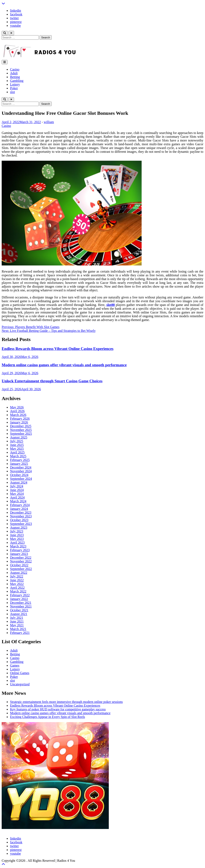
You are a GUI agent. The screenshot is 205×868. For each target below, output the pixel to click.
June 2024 (17, 490)
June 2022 (17, 580)
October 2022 (19, 565)
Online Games (20, 673)
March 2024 (18, 501)
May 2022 (17, 584)
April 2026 (17, 411)
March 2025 (18, 456)
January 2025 (19, 464)
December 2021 (21, 603)
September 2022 (21, 569)
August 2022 (19, 573)
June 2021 (17, 621)
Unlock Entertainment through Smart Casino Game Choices (52, 381)
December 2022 (21, 558)
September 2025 (21, 434)
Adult (14, 73)
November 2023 (21, 516)
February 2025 (20, 460)
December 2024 (21, 467)
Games (15, 665)
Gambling (17, 81)
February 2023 (20, 550)
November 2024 (21, 471)
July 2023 (17, 531)
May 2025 (17, 449)
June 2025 (17, 445)
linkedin (15, 11)
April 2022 (17, 588)
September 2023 (21, 524)
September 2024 (21, 479)
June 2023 (17, 535)
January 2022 (19, 599)
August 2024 (19, 482)
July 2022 (17, 576)
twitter (14, 18)
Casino (15, 69)
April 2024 (17, 497)
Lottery (15, 84)
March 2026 (18, 415)
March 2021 (18, 629)
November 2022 (21, 561)
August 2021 (19, 614)
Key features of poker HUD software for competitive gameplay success (58, 709)
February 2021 (20, 633)
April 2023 (17, 543)
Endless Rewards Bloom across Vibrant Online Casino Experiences (58, 349)
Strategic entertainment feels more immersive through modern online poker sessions (66, 702)
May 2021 (17, 625)
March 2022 (18, 591)
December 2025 (21, 426)
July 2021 (17, 618)
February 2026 (20, 419)
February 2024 (20, 505)
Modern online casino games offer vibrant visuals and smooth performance (64, 365)
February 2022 (20, 595)
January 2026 (19, 422)
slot (12, 92)
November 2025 (21, 430)
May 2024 (17, 494)
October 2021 (19, 610)
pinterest (16, 22)
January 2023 (19, 554)
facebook (16, 14)
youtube (15, 26)
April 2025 (17, 452)
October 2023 (19, 520)
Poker (14, 88)
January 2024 (19, 509)
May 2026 (17, 407)
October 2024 (19, 475)
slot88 (110, 305)
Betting (15, 77)
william (49, 122)
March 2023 (18, 546)
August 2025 (19, 437)
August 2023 (19, 527)
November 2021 (21, 606)
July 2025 (17, 441)
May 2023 (17, 539)
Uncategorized (20, 684)
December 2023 (21, 512)
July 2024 (17, 486)
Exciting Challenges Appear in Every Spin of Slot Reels (47, 717)
